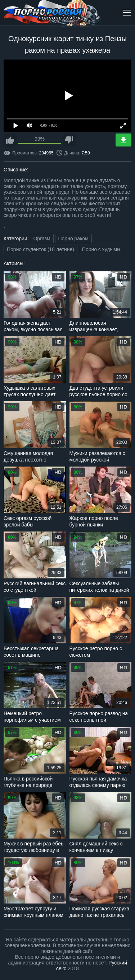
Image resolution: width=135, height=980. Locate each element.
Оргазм (42, 239)
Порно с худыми (101, 249)
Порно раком (73, 239)
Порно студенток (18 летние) (40, 249)
